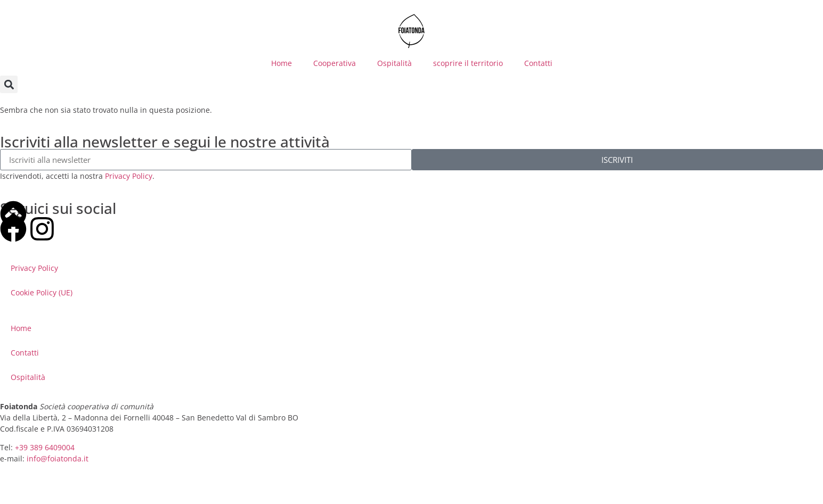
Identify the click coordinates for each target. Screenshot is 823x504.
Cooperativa (335, 63)
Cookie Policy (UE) (42, 292)
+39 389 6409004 (45, 447)
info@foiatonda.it (58, 458)
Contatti (538, 63)
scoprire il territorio (468, 63)
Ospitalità (394, 63)
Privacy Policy (129, 176)
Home (282, 63)
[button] (9, 84)
